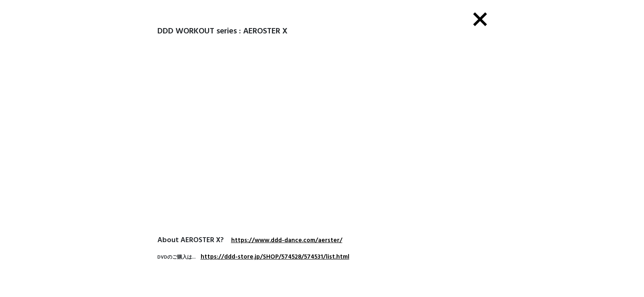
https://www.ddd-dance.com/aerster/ (287, 240)
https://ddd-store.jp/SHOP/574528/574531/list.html (275, 257)
